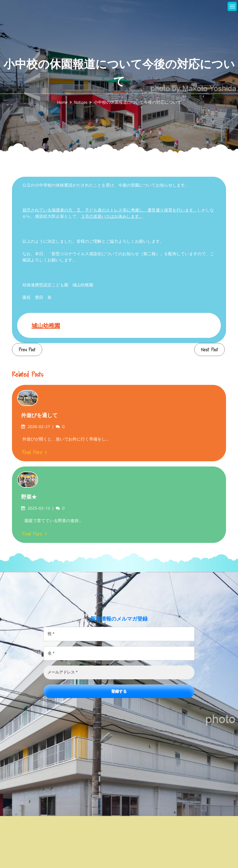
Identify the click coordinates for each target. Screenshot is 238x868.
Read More (35, 452)
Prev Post (27, 350)
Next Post (209, 350)
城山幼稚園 (46, 325)
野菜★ (29, 497)
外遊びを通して (39, 415)
